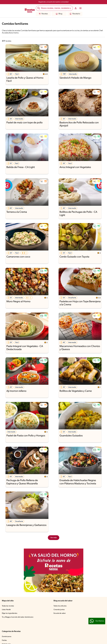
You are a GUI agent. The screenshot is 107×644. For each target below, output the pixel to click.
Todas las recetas (8, 606)
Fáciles (4, 640)
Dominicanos (7, 637)
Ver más (54, 538)
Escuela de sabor (60, 613)
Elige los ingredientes (10, 613)
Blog (59, 14)
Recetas (43, 14)
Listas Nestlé (6, 610)
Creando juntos (59, 610)
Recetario (75, 14)
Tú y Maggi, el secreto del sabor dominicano (18, 617)
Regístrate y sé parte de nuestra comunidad (53, 2)
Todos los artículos (60, 606)
